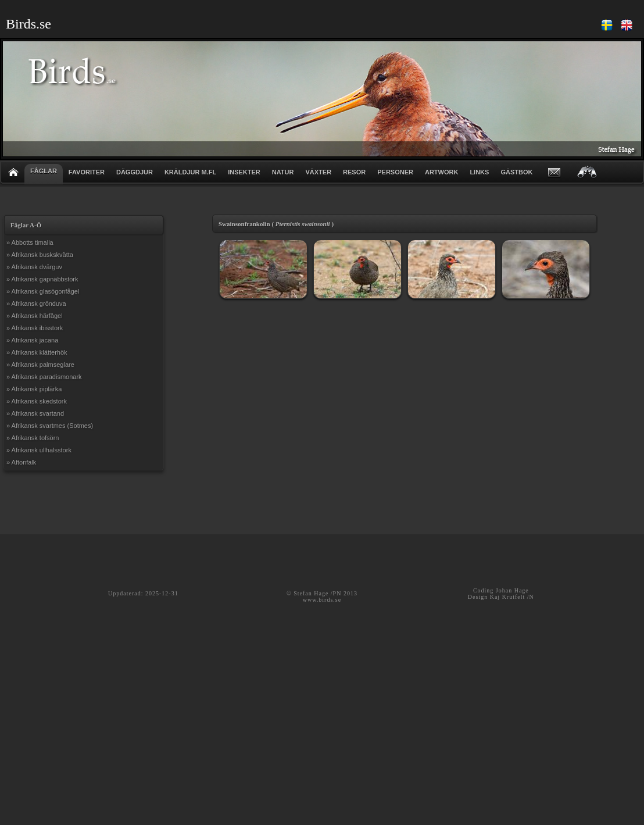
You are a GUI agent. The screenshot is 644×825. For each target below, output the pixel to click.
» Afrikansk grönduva (36, 303)
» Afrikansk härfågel (35, 316)
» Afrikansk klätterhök (37, 352)
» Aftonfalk (21, 462)
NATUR (283, 172)
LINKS (479, 172)
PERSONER (395, 172)
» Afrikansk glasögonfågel (43, 291)
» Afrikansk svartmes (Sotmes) (50, 426)
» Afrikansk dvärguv (34, 267)
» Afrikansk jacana (32, 340)
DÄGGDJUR (135, 172)
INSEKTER (244, 172)
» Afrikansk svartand (35, 413)
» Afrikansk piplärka (34, 389)
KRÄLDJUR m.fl (190, 172)
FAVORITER (87, 172)
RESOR (354, 172)
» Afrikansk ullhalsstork (39, 450)
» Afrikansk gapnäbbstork (42, 279)
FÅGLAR (44, 171)
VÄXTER (318, 172)
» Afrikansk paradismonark (44, 377)
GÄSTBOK (516, 172)
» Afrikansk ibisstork (35, 328)
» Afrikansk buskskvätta (40, 255)
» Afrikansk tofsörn (33, 438)
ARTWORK (441, 172)
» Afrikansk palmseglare (40, 365)
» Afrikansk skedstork (37, 401)
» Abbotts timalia (30, 242)
